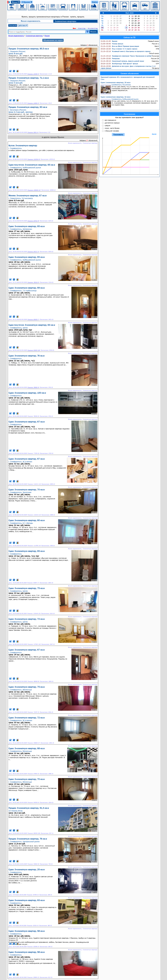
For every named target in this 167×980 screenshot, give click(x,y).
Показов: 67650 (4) (33, 774)
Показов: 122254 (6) (34, 159)
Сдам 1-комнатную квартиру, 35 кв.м (116, 82)
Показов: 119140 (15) (34, 614)
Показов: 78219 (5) (33, 282)
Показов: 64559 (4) (33, 803)
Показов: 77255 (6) (33, 453)
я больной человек (112, 131)
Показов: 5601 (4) (33, 132)
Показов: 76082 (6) (33, 387)
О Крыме (27, 2)
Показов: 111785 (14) (34, 546)
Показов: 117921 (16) (34, 644)
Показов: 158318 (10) (34, 190)
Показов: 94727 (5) (33, 252)
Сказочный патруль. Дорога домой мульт (122, 61)
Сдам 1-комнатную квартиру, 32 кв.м (116, 97)
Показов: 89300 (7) (33, 319)
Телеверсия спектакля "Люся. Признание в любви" (126, 56)
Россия (13, 25)
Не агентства (93, 28)
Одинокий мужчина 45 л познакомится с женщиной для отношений (128, 77)
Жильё (16, 2)
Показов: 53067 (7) (33, 583)
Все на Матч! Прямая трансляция (120, 46)
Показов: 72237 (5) (33, 712)
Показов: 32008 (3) (33, 947)
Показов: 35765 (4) (33, 895)
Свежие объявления (130, 73)
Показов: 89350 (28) (34, 833)
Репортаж (110, 58)
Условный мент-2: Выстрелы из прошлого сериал (126, 51)
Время (109, 41)
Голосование (130, 114)
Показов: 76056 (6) (33, 416)
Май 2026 (130, 13)
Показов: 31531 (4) (33, 926)
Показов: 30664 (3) (33, 977)
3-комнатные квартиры (65, 21)
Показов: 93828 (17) (34, 743)
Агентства (82, 28)
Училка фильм (112, 44)
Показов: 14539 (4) (33, 74)
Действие (23, 25)
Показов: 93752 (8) (33, 221)
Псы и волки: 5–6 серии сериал (119, 49)
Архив (154, 134)
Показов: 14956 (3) (33, 103)
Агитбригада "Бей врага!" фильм (119, 64)
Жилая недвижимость (31, 21)
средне (107, 125)
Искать (93, 32)
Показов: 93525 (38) (34, 350)
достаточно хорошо (112, 123)
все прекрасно (110, 120)
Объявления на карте (53, 40)
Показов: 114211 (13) (34, 484)
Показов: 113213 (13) (34, 515)
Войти (95, 2)
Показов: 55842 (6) (33, 864)
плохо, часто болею (112, 128)
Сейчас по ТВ (130, 37)
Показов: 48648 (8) (33, 681)
